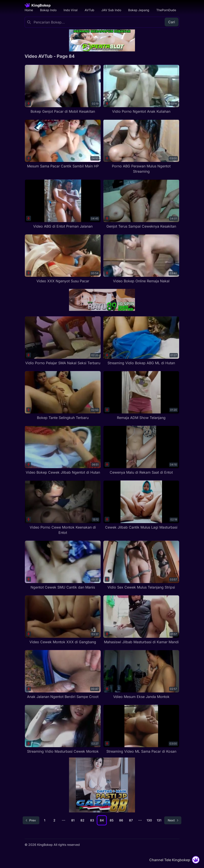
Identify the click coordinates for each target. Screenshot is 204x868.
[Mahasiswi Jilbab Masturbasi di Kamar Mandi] (141, 620)
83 (92, 820)
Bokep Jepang (139, 10)
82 (82, 820)
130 (149, 820)
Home (29, 10)
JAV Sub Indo (111, 10)
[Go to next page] (173, 820)
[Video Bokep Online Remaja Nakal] (141, 259)
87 (131, 820)
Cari (172, 22)
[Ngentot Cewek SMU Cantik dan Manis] (63, 565)
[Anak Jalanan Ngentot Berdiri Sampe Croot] (63, 675)
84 (102, 820)
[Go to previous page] (31, 820)
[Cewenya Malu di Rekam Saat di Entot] (141, 450)
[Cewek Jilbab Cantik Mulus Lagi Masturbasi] (141, 505)
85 (112, 820)
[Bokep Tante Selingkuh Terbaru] (63, 396)
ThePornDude (166, 10)
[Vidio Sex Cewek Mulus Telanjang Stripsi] (141, 565)
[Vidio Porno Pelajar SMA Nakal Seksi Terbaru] (63, 341)
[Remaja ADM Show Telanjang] (141, 396)
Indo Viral (71, 10)
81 (73, 820)
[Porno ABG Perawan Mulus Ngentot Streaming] (141, 147)
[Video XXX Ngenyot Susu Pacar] (63, 259)
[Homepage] (38, 5)
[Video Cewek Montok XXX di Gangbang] (63, 620)
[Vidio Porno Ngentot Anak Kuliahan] (141, 89)
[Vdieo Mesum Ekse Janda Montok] (141, 675)
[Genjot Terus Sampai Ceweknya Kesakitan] (141, 204)
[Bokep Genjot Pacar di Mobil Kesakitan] (63, 89)
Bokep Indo (48, 10)
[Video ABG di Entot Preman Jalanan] (63, 204)
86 (121, 820)
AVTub (89, 10)
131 (159, 820)
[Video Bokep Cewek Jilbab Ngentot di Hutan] (63, 450)
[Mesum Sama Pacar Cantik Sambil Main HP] (63, 144)
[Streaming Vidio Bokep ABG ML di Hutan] (141, 341)
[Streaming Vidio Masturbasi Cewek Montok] (63, 729)
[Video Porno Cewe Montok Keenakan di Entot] (63, 508)
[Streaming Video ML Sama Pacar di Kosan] (141, 729)
